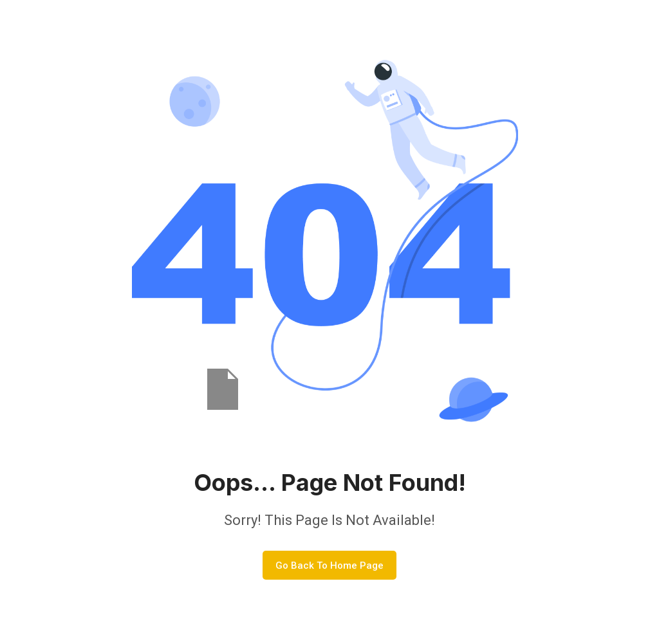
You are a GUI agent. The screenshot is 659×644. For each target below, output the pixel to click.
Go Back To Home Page (329, 566)
